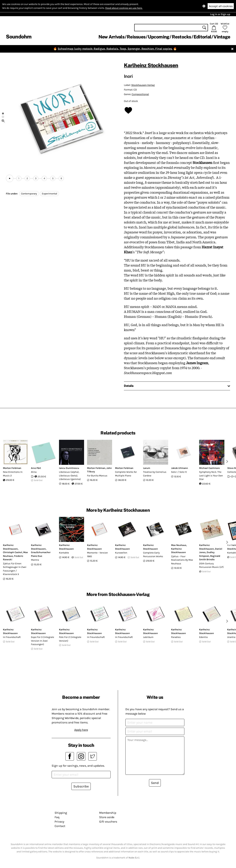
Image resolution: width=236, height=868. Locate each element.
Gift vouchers (108, 822)
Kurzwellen (121, 553)
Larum (147, 468)
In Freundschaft (12, 637)
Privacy (59, 822)
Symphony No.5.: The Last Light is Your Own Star (211, 475)
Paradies (176, 637)
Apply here (81, 730)
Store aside (107, 817)
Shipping (61, 813)
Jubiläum (148, 637)
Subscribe (81, 786)
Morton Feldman (12, 468)
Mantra (35, 560)
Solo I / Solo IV (179, 472)
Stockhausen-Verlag (143, 85)
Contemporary (29, 194)
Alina (34, 472)
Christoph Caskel (13, 552)
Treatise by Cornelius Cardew (155, 474)
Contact (60, 826)
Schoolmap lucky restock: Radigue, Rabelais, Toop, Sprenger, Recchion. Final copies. (115, 49)
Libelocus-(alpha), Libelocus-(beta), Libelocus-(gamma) (70, 475)
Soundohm (19, 37)
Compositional (140, 94)
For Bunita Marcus (97, 476)
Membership (108, 813)
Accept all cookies (221, 6)
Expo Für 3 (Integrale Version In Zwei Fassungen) (42, 641)
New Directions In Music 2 (13, 474)
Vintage (222, 37)
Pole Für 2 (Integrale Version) (70, 639)
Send (155, 783)
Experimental (50, 194)
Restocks (182, 37)
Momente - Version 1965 (97, 554)
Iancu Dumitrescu (69, 468)
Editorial (202, 37)
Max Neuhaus (179, 545)
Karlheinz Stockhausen (151, 65)
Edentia (203, 637)
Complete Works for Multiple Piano (126, 474)
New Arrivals (111, 37)
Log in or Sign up (220, 14)
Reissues (136, 37)
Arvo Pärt (36, 468)
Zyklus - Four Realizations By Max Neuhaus (182, 560)
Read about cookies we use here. (124, 8)
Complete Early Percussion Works (153, 554)
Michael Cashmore (209, 468)
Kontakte (64, 553)
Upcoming (159, 37)
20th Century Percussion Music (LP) (211, 565)
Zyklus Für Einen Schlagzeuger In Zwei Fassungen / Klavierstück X (15, 569)
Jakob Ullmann (179, 468)
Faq (57, 817)
